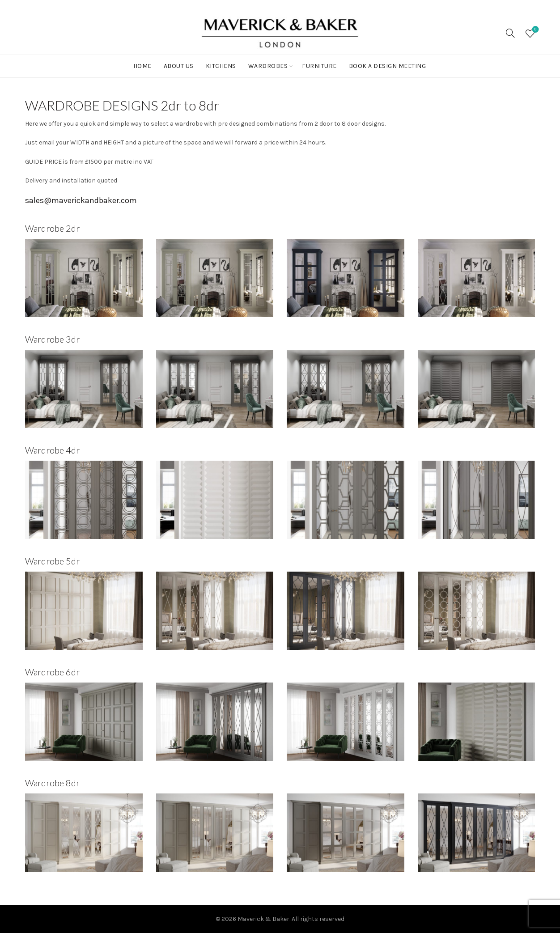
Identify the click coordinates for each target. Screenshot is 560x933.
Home (142, 66)
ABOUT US (179, 66)
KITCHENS (221, 66)
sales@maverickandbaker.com (81, 200)
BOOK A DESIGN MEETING (388, 66)
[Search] (510, 33)
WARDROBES (268, 66)
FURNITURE (319, 66)
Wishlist (534, 30)
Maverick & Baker (263, 919)
